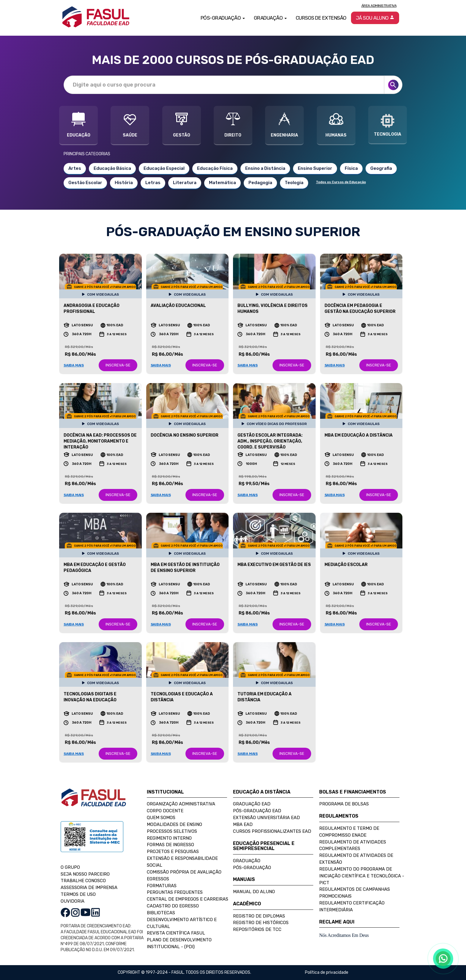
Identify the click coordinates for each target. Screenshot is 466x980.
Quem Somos (161, 818)
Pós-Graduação (252, 868)
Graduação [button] (270, 18)
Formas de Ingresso (170, 845)
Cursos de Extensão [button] (321, 18)
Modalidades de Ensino (174, 824)
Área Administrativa (379, 6)
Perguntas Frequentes (175, 892)
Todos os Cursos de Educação (341, 182)
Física (351, 168)
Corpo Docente (165, 811)
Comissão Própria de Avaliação (184, 872)
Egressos (158, 879)
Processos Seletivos (172, 831)
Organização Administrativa (181, 804)
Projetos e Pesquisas (173, 852)
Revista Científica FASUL (176, 933)
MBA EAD (243, 824)
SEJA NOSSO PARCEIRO (85, 874)
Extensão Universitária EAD (266, 818)
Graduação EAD (252, 804)
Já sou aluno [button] (375, 18)
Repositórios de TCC (257, 929)
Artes (75, 168)
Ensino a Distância (265, 168)
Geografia (381, 168)
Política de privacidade (327, 972)
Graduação (247, 861)
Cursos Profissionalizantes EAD (272, 831)
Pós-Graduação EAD (257, 811)
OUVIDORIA (73, 901)
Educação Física (215, 168)
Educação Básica (112, 168)
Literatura (185, 183)
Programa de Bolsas (344, 804)
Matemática (222, 183)
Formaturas (162, 886)
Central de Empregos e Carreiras (188, 899)
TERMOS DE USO (78, 894)
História (124, 183)
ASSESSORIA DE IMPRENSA (89, 888)
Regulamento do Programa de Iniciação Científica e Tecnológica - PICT (362, 876)
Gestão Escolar (85, 183)
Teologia (294, 183)
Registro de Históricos (261, 923)
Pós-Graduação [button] (223, 18)
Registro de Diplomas (259, 916)
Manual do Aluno (254, 892)
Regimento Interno (169, 838)
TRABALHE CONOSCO (83, 881)
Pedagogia (260, 183)
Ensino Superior (315, 168)
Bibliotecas (161, 913)
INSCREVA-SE (118, 365)
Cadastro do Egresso (173, 906)
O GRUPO (70, 867)
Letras (153, 183)
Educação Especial (164, 168)
